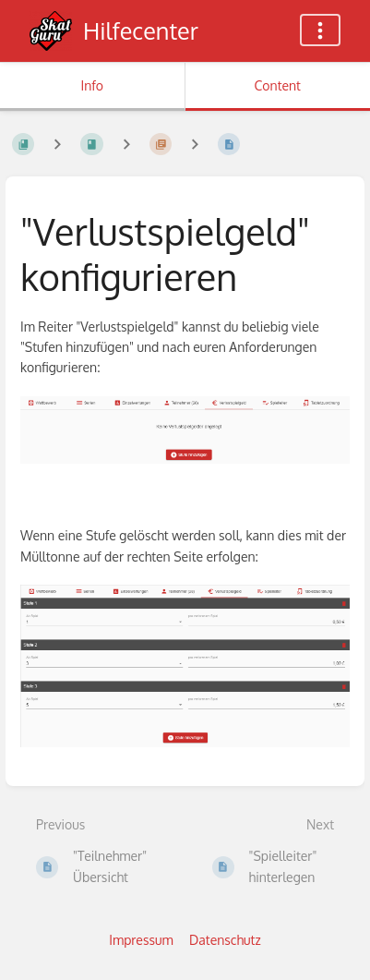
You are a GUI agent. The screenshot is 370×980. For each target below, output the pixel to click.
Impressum (141, 940)
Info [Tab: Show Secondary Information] (92, 85)
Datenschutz (225, 940)
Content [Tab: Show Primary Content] (278, 85)
